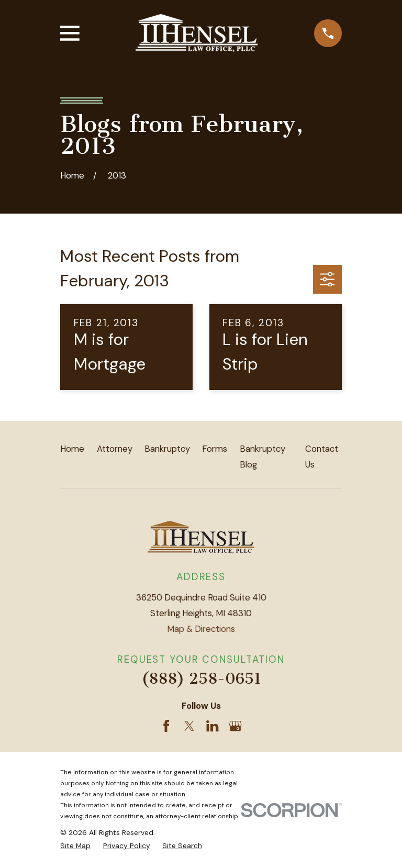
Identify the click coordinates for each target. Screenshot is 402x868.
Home (72, 449)
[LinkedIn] (212, 726)
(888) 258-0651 (201, 678)
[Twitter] (189, 726)
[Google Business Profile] (235, 726)
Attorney (115, 449)
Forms (215, 449)
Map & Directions (201, 629)
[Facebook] (166, 726)
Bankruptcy (167, 449)
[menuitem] (75, 846)
